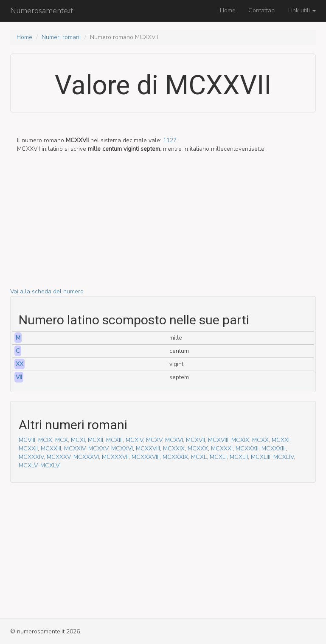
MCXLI (218, 457)
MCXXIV (75, 449)
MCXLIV (284, 457)
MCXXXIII (274, 449)
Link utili (302, 10)
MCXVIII (218, 440)
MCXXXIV (31, 457)
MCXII (96, 440)
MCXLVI (51, 465)
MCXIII (114, 440)
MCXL (199, 457)
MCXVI (174, 440)
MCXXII (28, 449)
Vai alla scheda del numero (47, 291)
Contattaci (262, 10)
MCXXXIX (175, 457)
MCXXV (98, 449)
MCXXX (198, 449)
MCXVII (195, 440)
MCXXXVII (115, 457)
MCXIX (240, 440)
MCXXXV (59, 457)
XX (20, 364)
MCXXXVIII (146, 457)
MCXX (260, 440)
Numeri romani (61, 37)
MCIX (45, 440)
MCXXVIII (148, 449)
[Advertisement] (163, 228)
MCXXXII (247, 449)
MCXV (154, 440)
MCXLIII (261, 457)
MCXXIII (51, 449)
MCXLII (239, 457)
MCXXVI (122, 449)
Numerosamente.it (42, 11)
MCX (62, 440)
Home (228, 10)
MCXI (78, 440)
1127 (170, 140)
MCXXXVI (86, 457)
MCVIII (27, 440)
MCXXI (281, 440)
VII (19, 377)
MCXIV (134, 440)
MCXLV (28, 465)
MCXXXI (222, 449)
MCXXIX (174, 449)
